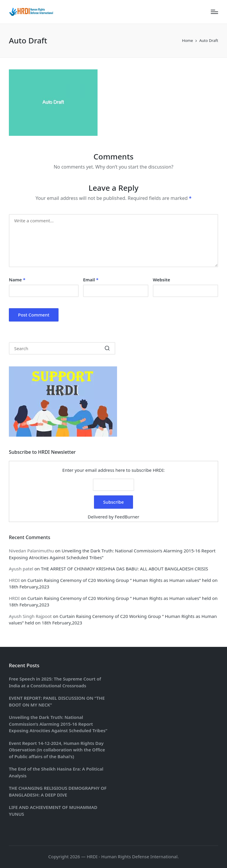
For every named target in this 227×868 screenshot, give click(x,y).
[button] (107, 348)
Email (91, 280)
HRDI (14, 580)
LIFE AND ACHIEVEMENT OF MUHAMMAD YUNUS (53, 811)
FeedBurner (127, 517)
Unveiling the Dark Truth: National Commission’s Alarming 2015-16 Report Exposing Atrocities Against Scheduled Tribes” (58, 724)
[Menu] (214, 12)
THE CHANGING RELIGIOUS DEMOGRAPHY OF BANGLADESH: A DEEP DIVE (58, 791)
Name (17, 280)
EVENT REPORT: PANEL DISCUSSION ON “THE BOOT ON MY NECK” (57, 701)
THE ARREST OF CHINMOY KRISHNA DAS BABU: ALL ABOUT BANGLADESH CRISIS (124, 569)
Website (162, 280)
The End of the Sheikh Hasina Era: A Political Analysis (56, 772)
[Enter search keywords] (62, 348)
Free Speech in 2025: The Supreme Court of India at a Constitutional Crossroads (55, 682)
